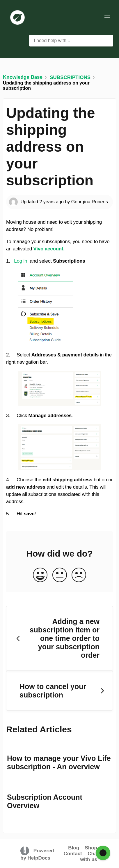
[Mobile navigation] (107, 17)
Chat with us (89, 857)
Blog (74, 848)
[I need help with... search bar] (71, 41)
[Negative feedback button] (79, 575)
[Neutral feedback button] (60, 575)
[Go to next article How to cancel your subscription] (59, 691)
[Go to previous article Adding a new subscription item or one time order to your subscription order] (59, 639)
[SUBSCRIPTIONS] (71, 77)
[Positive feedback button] (40, 575)
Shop (91, 848)
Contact (73, 854)
